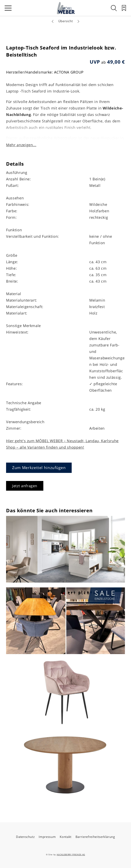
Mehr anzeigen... (21, 145)
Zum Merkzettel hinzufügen (39, 468)
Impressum (47, 837)
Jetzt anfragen (25, 486)
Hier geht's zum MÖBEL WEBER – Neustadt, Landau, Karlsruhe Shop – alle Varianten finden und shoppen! (62, 444)
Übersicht (66, 21)
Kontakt (66, 837)
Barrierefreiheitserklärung (95, 837)
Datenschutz (25, 837)
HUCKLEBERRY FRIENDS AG (71, 854)
